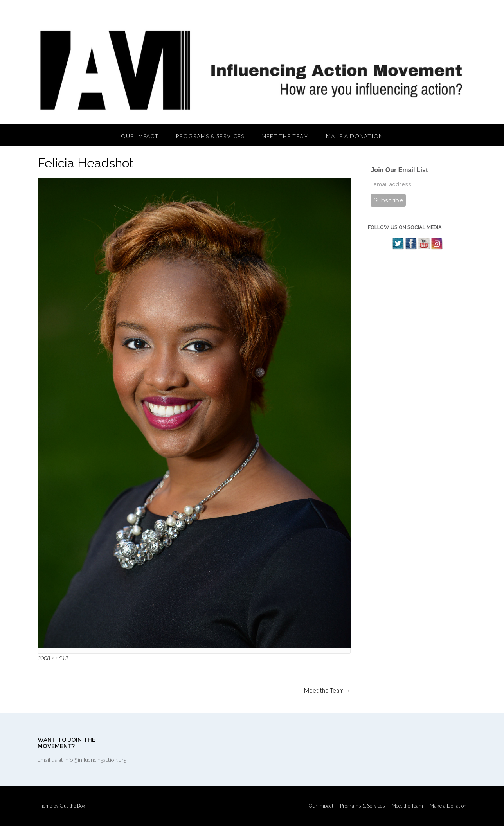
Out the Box (72, 806)
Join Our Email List (399, 170)
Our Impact (140, 136)
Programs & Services (210, 136)
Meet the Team (285, 136)
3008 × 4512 (53, 658)
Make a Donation (355, 136)
